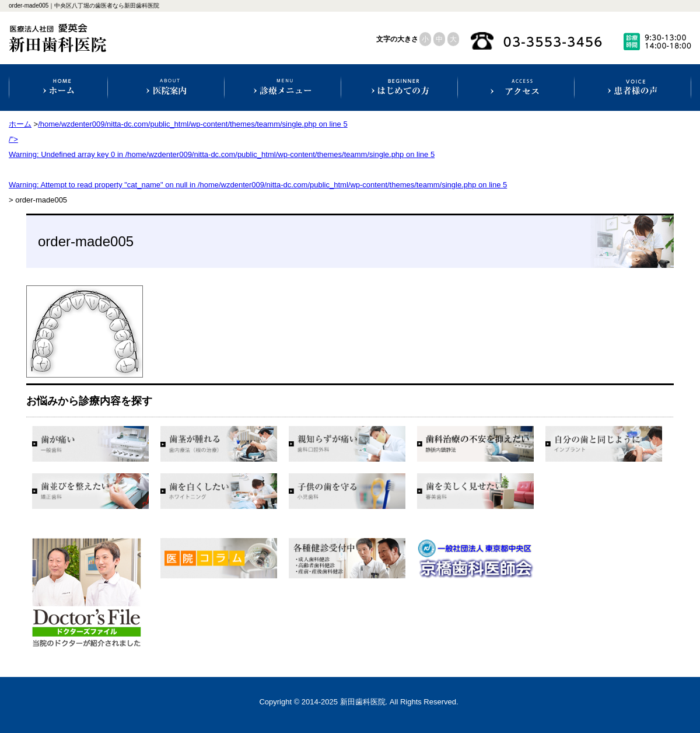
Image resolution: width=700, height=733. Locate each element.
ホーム (59, 88)
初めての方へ (399, 88)
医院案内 (166, 88)
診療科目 (283, 88)
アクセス (516, 88)
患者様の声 (633, 88)
